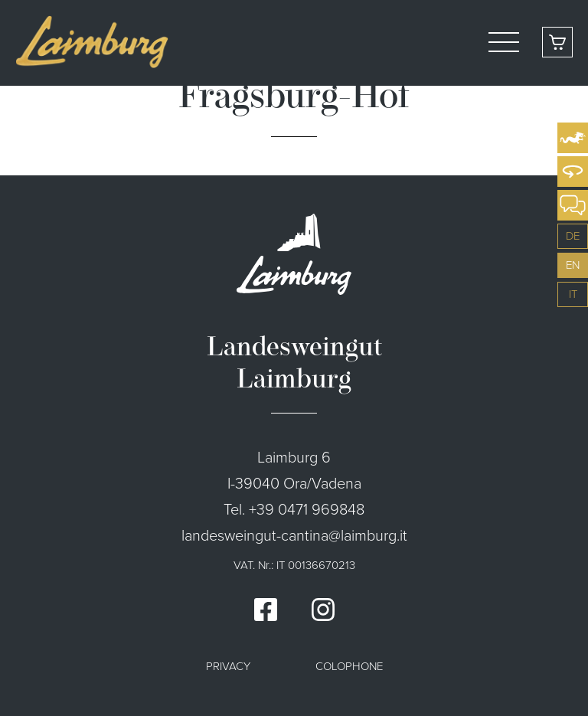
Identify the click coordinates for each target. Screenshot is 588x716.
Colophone (349, 666)
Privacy (228, 666)
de (573, 236)
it (573, 294)
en (573, 265)
